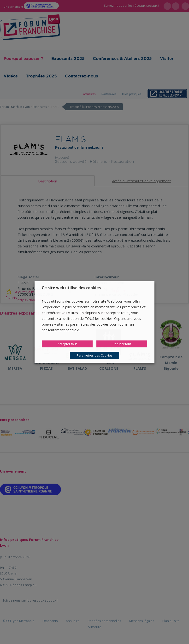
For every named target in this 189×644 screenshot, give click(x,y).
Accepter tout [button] (67, 344)
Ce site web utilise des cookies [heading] (71, 288)
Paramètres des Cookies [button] (94, 355)
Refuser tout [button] (122, 344)
